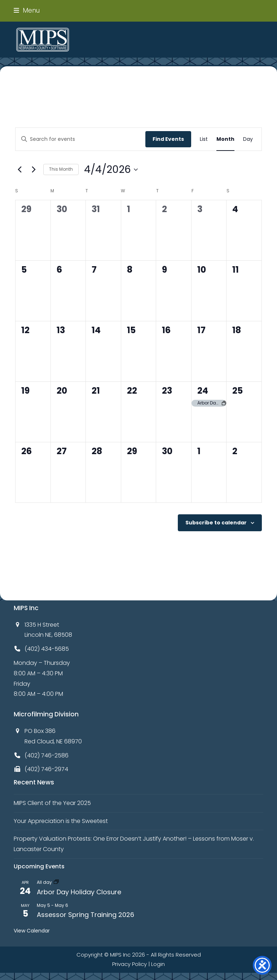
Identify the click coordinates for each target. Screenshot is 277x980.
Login (158, 964)
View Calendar (32, 931)
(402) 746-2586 (47, 755)
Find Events (168, 139)
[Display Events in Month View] (225, 139)
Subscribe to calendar (216, 523)
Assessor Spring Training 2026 (85, 915)
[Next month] (34, 170)
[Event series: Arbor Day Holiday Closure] (56, 882)
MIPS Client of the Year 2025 (52, 803)
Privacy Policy (129, 964)
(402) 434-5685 (47, 649)
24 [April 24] (203, 391)
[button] (27, 10)
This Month (61, 169)
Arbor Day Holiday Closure (79, 892)
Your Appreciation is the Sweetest (61, 821)
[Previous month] (19, 170)
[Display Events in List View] (204, 139)
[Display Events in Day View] (248, 139)
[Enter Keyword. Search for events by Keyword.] (80, 139)
